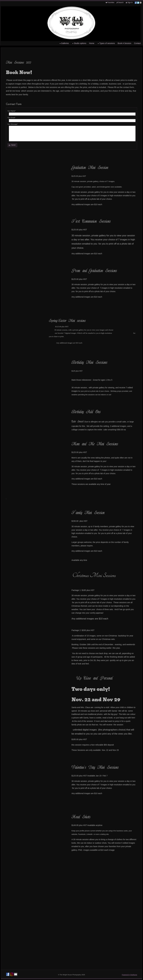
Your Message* (13, 124)
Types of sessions (106, 43)
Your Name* (12, 111)
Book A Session (124, 43)
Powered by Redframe (130, 975)
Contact (137, 43)
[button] (12, 145)
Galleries (64, 43)
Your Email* (11, 118)
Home (92, 43)
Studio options (79, 43)
